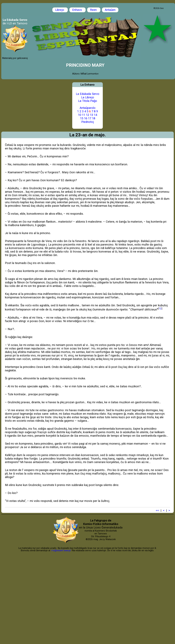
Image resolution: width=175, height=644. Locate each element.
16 (86, 118)
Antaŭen (110, 10)
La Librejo (88, 97)
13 (91, 115)
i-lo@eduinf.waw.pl (61, 550)
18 (94, 118)
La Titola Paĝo (88, 101)
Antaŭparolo (88, 108)
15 (82, 118)
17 (90, 118)
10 (80, 115)
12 (87, 115)
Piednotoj (88, 122)
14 (95, 115)
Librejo (60, 10)
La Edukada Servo (88, 94)
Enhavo (77, 10)
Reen (94, 10)
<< (157, 510)
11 (84, 115)
